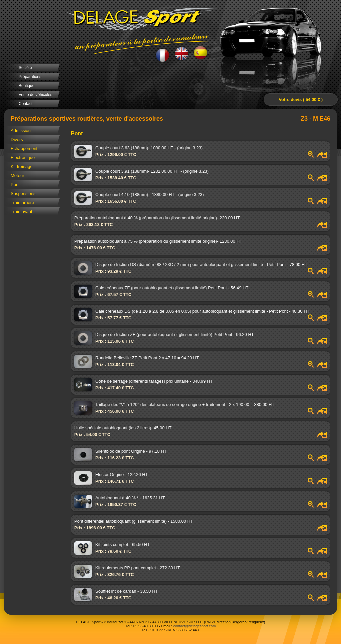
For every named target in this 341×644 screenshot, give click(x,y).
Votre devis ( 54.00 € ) (301, 99)
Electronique (23, 157)
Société (25, 68)
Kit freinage (22, 166)
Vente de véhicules (35, 95)
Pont (15, 184)
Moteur (17, 175)
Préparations (30, 77)
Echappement (24, 148)
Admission (21, 130)
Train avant (21, 211)
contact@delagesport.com (194, 626)
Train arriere (22, 202)
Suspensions (23, 193)
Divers (17, 139)
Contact (25, 104)
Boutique (26, 86)
